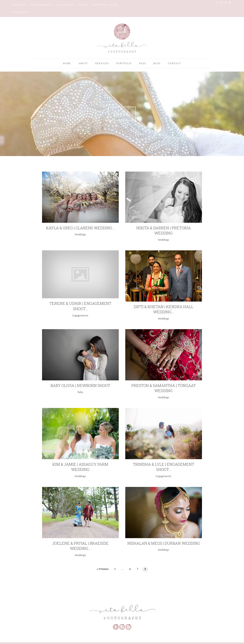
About (83, 63)
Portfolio (124, 63)
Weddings (19, 5)
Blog (157, 63)
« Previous (103, 569)
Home (67, 63)
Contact (175, 63)
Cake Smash (65, 5)
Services (102, 63)
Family (83, 5)
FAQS (143, 63)
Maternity (21, 12)
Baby (80, 392)
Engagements (41, 5)
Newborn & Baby (105, 5)
